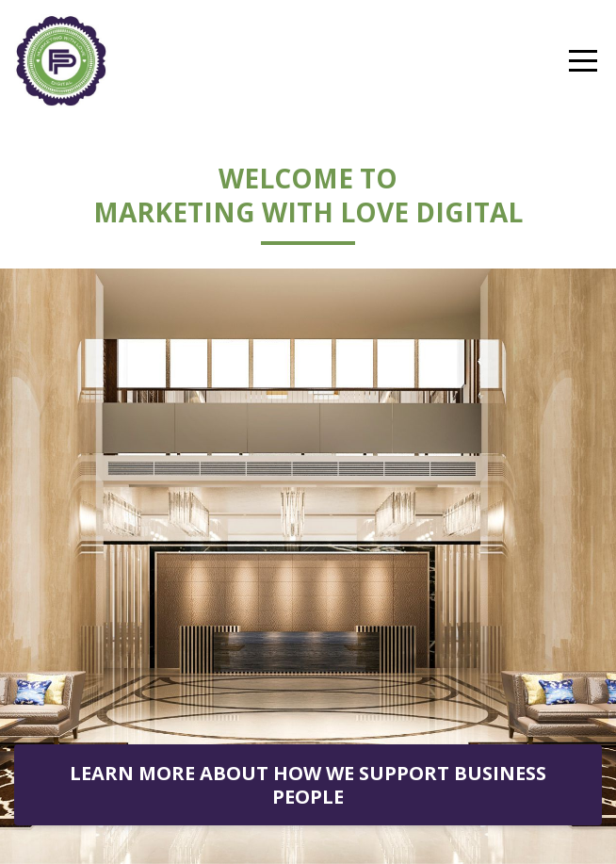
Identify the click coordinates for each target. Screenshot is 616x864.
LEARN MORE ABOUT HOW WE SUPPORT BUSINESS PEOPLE (308, 785)
